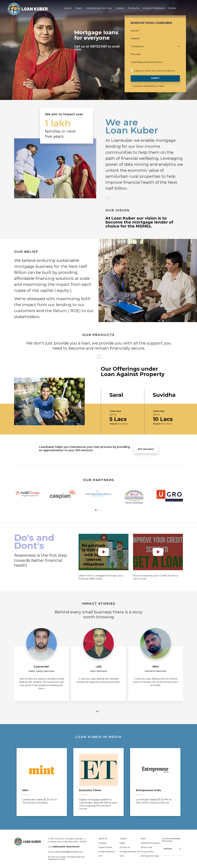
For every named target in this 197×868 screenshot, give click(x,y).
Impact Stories (105, 847)
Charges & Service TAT (130, 852)
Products (134, 9)
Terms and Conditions (163, 71)
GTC (100, 856)
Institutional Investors (151, 843)
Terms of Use (146, 847)
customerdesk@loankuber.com (69, 852)
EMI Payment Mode (150, 856)
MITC (122, 856)
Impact (120, 9)
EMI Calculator (146, 449)
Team (79, 9)
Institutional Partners (99, 9)
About (68, 9)
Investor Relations (154, 9)
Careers (123, 839)
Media (172, 9)
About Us (103, 839)
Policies (172, 849)
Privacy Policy (147, 852)
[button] (96, 510)
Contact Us (125, 847)
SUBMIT (155, 78)
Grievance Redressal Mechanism (171, 840)
